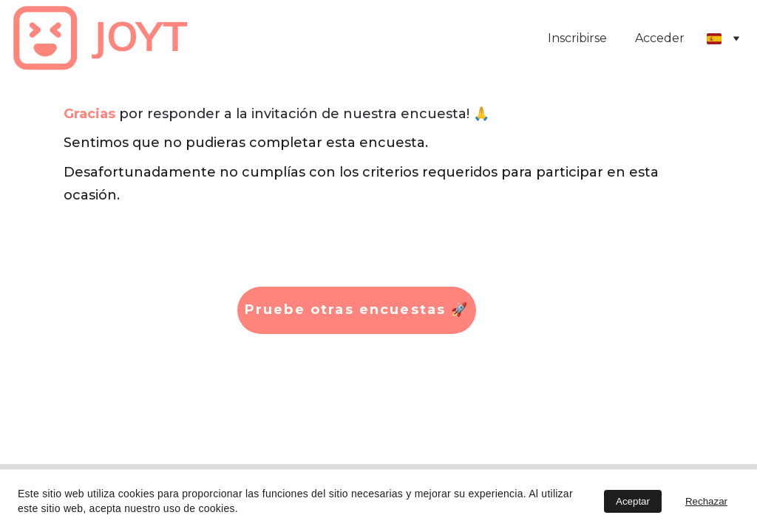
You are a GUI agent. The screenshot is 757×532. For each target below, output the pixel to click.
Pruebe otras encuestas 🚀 (357, 310)
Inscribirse (577, 38)
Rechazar (706, 501)
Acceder (660, 38)
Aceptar (633, 501)
